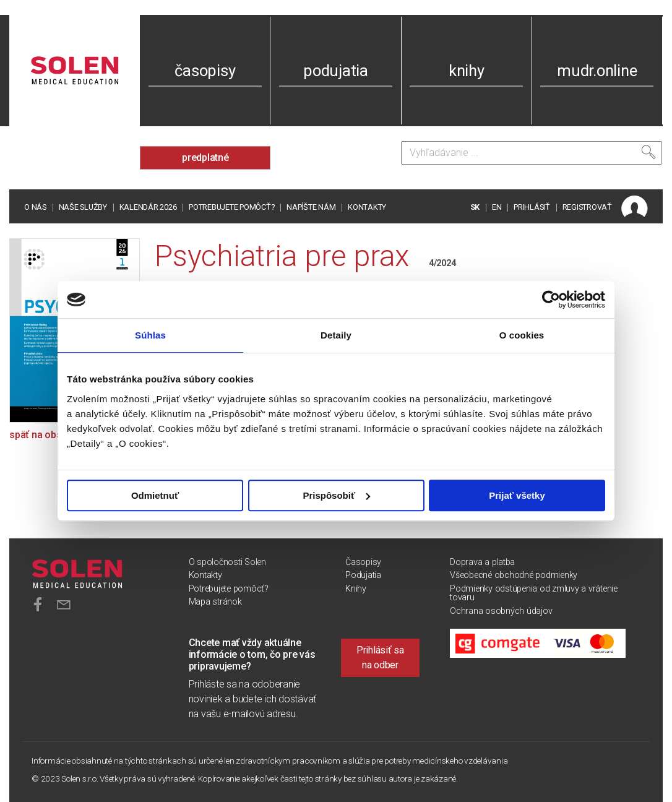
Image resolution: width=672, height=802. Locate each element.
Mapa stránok (215, 602)
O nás (35, 207)
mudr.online (597, 71)
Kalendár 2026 (148, 207)
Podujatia (363, 575)
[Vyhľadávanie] (532, 153)
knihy (467, 71)
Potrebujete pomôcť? (231, 207)
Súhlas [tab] (150, 335)
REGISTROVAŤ (587, 207)
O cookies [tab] (522, 335)
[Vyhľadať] (648, 152)
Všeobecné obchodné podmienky (514, 575)
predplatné (205, 157)
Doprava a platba (482, 562)
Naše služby (83, 207)
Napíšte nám (311, 207)
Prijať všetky (517, 495)
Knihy (356, 589)
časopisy (205, 71)
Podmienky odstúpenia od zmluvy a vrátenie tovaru (534, 593)
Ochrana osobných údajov (501, 611)
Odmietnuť (155, 495)
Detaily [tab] (336, 335)
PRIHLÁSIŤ (532, 207)
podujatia (336, 71)
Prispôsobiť (336, 495)
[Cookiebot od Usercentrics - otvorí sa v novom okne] (551, 300)
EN (497, 207)
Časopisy (363, 562)
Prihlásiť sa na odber (380, 658)
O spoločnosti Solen (227, 562)
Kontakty (367, 207)
